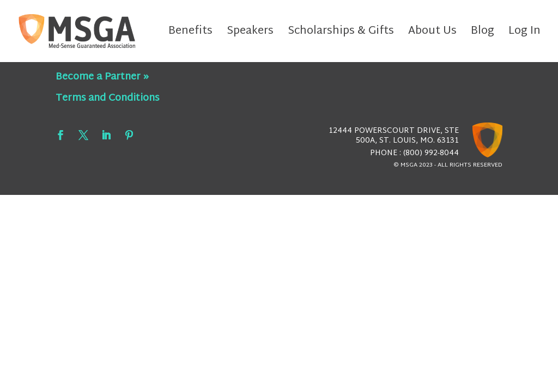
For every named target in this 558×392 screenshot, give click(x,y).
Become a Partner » (102, 77)
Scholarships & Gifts (341, 34)
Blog (483, 34)
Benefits (190, 34)
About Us (432, 34)
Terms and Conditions (107, 98)
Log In (524, 34)
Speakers (250, 34)
